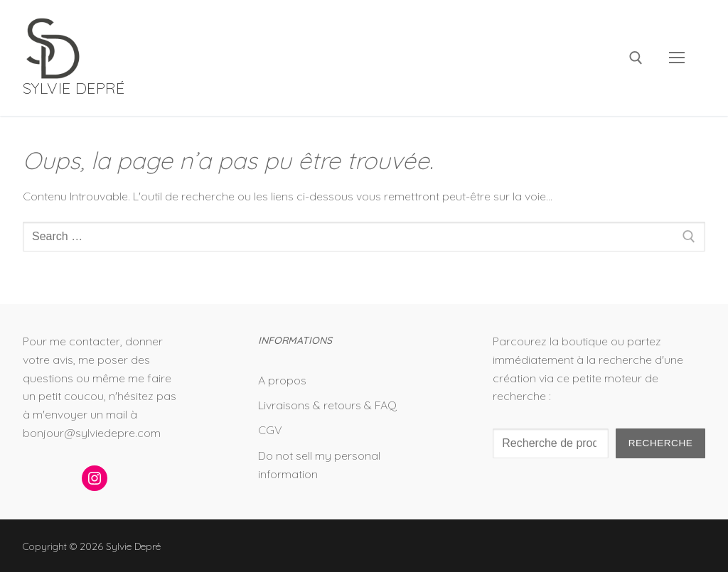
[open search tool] (636, 58)
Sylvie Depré (74, 88)
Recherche (661, 443)
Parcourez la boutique (550, 341)
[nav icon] (677, 58)
